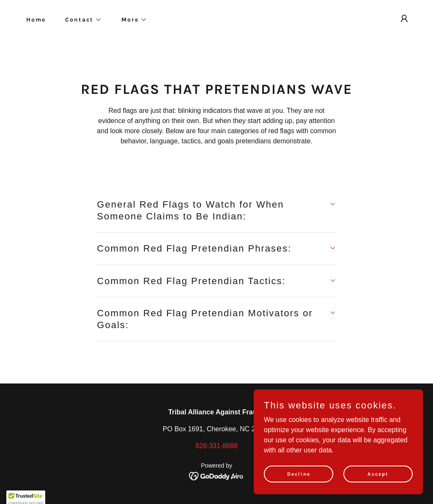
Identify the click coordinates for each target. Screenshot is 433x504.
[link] (217, 475)
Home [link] (36, 20)
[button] (81, 20)
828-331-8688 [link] (216, 446)
